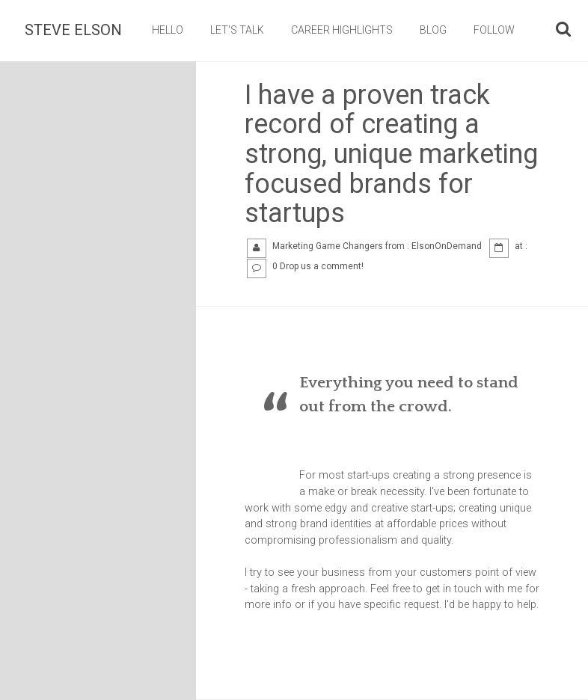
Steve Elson (73, 30)
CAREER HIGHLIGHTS (342, 30)
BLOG (433, 30)
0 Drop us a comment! (318, 266)
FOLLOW (494, 30)
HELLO (168, 30)
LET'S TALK (237, 30)
